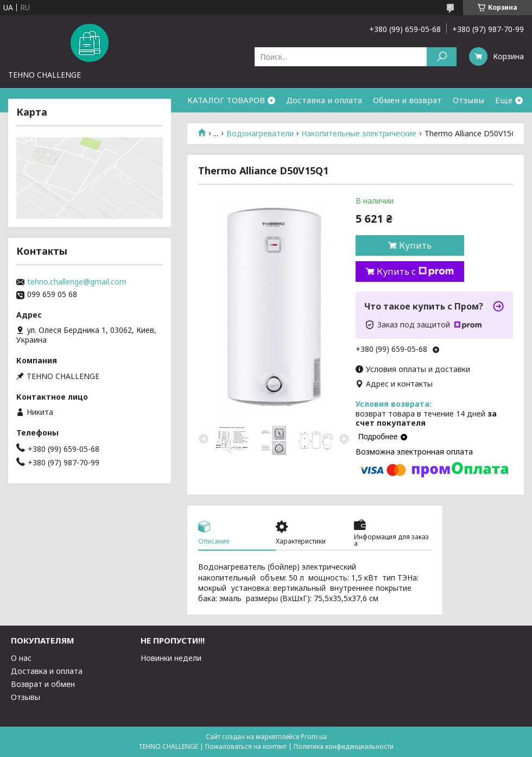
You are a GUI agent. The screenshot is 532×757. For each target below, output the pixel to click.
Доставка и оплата (324, 100)
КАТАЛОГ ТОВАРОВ (226, 100)
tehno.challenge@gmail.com (77, 282)
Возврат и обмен (43, 684)
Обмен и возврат (407, 100)
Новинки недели (171, 658)
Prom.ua (314, 737)
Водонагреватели (260, 134)
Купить (415, 245)
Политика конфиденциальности (344, 746)
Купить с (415, 272)
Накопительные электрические (359, 134)
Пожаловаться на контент (246, 746)
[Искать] (442, 57)
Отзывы (468, 100)
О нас (21, 658)
